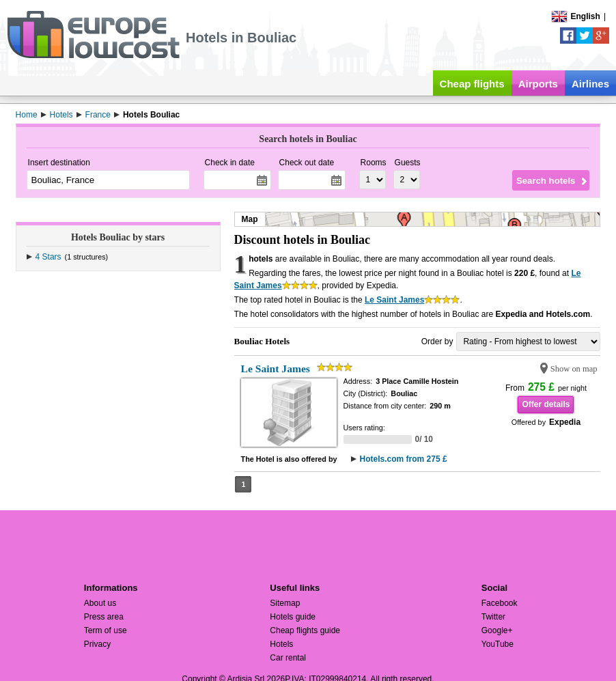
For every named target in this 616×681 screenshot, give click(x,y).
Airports (538, 84)
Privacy (97, 644)
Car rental (288, 658)
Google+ (497, 630)
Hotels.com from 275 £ (404, 459)
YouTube (498, 644)
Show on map (574, 369)
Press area (104, 617)
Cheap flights (472, 84)
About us (100, 603)
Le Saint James (394, 300)
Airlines (590, 84)
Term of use (106, 630)
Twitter (493, 617)
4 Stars (48, 257)
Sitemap (285, 603)
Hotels (281, 644)
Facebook (500, 603)
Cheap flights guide (305, 630)
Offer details (546, 404)
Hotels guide (293, 617)
